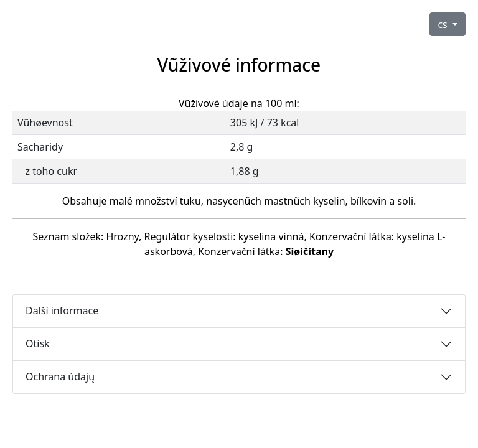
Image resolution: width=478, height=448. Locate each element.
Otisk (38, 343)
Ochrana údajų (60, 376)
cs (444, 24)
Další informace (62, 310)
